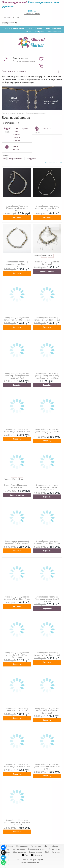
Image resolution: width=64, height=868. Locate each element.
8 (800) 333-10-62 (10, 23)
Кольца (15, 129)
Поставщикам (22, 846)
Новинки (38, 28)
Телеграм (56, 852)
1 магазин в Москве (32, 14)
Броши (25, 129)
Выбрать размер (47, 272)
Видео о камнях (35, 852)
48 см (21, 479)
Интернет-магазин (16, 159)
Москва (33, 11)
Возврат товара (54, 32)
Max (25, 855)
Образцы (16, 149)
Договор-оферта (51, 846)
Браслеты (16, 135)
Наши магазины (18, 849)
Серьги (15, 132)
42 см (44, 256)
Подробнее (17, 385)
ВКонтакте (36, 855)
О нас (29, 32)
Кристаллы (47, 129)
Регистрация (23, 58)
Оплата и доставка (53, 28)
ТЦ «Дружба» (31, 159)
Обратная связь (19, 852)
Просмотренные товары (15, 28)
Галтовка (16, 146)
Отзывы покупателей (37, 849)
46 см (51, 256)
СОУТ (47, 852)
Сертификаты (40, 32)
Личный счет (36, 846)
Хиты (30, 28)
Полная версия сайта (30, 863)
